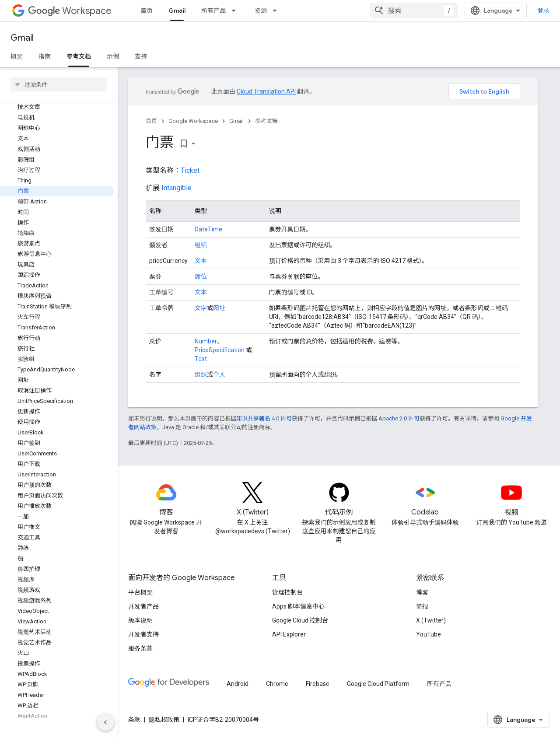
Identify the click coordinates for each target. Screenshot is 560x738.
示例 (113, 56)
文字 (201, 308)
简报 (422, 606)
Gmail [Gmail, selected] (177, 10)
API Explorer (289, 634)
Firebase (318, 684)
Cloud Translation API (266, 91)
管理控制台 (287, 592)
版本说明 (140, 620)
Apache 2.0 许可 (399, 418)
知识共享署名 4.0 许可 (264, 418)
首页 (147, 10)
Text (201, 359)
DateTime (208, 229)
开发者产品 (143, 606)
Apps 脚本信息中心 (298, 606)
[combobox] (414, 10)
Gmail (22, 38)
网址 (219, 308)
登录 (543, 10)
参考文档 (266, 121)
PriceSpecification (220, 350)
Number (206, 341)
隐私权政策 (164, 720)
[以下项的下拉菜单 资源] (277, 10)
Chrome (277, 684)
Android (238, 684)
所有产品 (213, 10)
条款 (134, 720)
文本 (201, 261)
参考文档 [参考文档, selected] (79, 56)
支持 (141, 56)
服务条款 (140, 648)
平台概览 (140, 592)
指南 (45, 56)
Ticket (190, 170)
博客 (422, 592)
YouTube (429, 634)
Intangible (177, 188)
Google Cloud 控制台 (300, 620)
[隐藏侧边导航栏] (105, 722)
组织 (201, 245)
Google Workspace (193, 121)
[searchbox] (59, 84)
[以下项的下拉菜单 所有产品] (236, 10)
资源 (261, 10)
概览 (17, 56)
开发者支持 (143, 634)
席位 (201, 276)
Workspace (70, 11)
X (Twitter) (431, 620)
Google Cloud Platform (378, 684)
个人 (219, 374)
